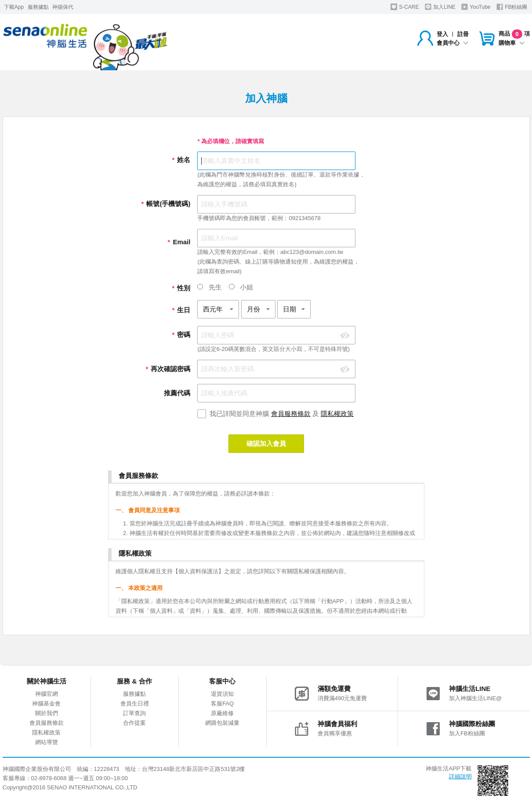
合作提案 (134, 723)
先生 (209, 287)
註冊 (463, 34)
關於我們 (47, 713)
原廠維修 (222, 713)
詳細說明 (460, 776)
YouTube (476, 7)
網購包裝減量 (222, 723)
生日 (181, 310)
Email (179, 242)
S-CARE (405, 7)
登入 (442, 34)
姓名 (181, 160)
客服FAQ (222, 703)
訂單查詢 (134, 713)
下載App (14, 7)
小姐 (241, 287)
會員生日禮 (135, 703)
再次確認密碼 (168, 369)
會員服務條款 (291, 414)
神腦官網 (47, 694)
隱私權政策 (337, 414)
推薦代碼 (177, 393)
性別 (181, 288)
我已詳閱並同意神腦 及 (282, 414)
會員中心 (452, 43)
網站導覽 (47, 742)
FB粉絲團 (512, 7)
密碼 (181, 334)
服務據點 (38, 7)
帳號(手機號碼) (166, 204)
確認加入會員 (266, 443)
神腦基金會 (46, 703)
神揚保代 (63, 7)
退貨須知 (222, 694)
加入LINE (440, 7)
